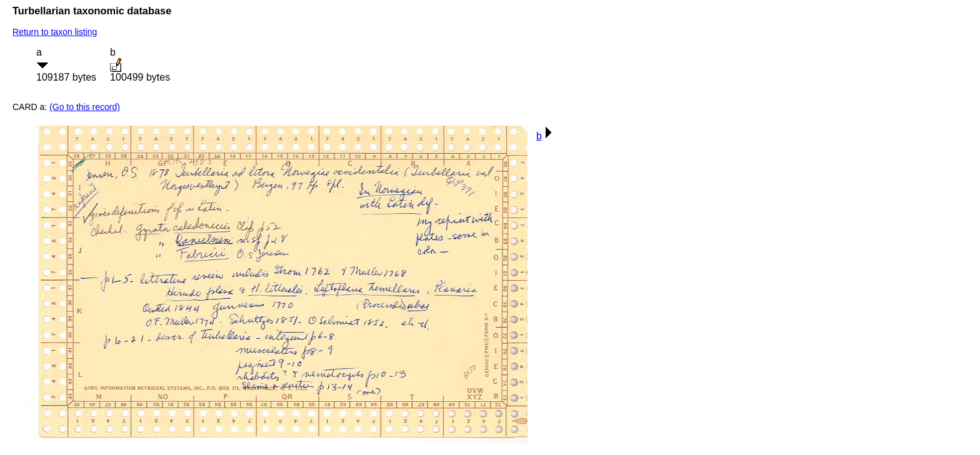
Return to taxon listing (55, 32)
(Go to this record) (85, 107)
